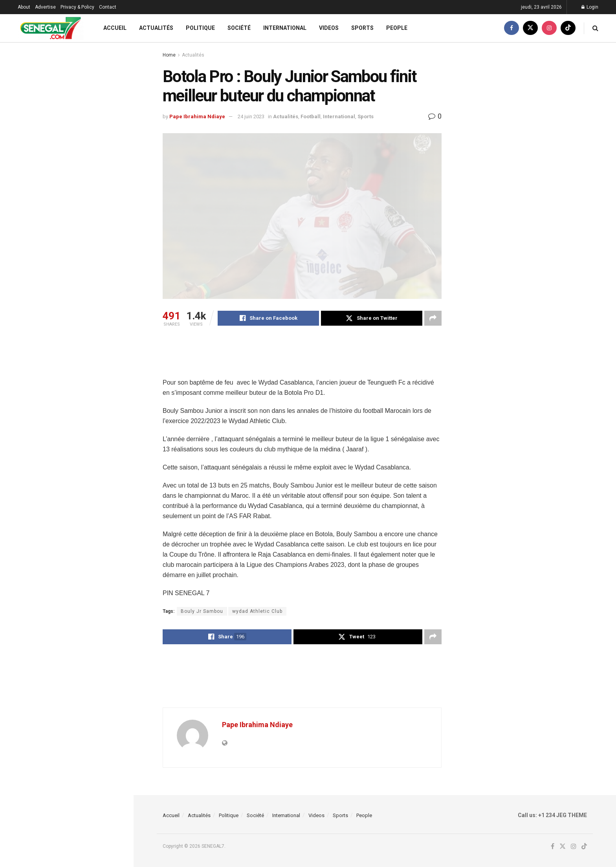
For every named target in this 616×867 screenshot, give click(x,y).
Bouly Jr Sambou (202, 611)
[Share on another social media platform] (433, 318)
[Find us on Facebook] (511, 28)
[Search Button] (595, 28)
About (24, 7)
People (397, 28)
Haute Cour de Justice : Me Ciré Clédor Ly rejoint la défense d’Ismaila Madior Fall (80, 410)
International (285, 28)
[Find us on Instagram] (549, 28)
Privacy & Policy (77, 7)
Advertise (45, 7)
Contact (108, 7)
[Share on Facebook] (268, 318)
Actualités (156, 28)
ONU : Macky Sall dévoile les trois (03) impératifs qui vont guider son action (84, 627)
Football (311, 116)
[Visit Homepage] (50, 28)
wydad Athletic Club (257, 611)
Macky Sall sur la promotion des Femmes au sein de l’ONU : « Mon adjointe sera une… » (82, 538)
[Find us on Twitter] (530, 28)
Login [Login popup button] (590, 7)
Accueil (115, 28)
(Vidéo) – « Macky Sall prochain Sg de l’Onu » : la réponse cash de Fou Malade (84, 104)
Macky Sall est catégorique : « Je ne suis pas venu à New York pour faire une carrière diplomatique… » (83, 582)
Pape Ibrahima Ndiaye (197, 116)
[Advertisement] (306, 357)
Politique (200, 28)
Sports (362, 28)
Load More (66, 668)
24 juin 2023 (251, 116)
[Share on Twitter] (372, 318)
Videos (329, 28)
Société (239, 28)
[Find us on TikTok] (568, 28)
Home (169, 55)
